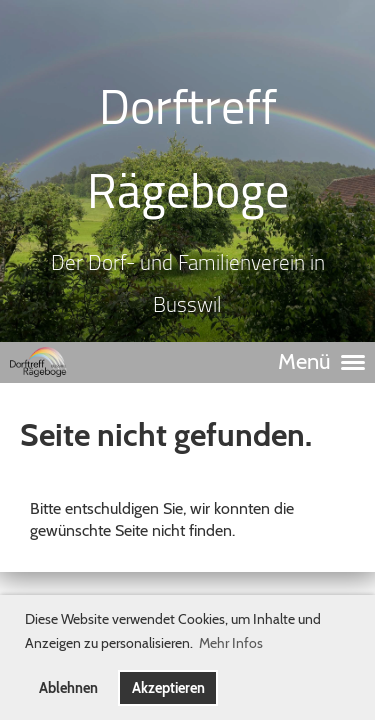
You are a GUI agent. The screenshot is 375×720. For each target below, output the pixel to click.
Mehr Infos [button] (231, 643)
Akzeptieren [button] (168, 688)
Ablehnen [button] (68, 688)
